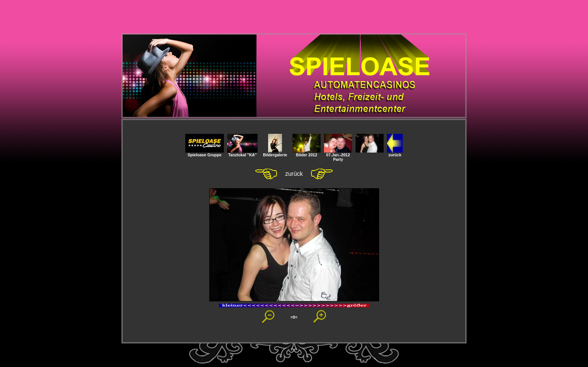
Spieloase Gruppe (205, 153)
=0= (294, 317)
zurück (395, 153)
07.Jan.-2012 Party (338, 155)
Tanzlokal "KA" (242, 153)
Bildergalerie (275, 153)
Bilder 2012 (307, 153)
